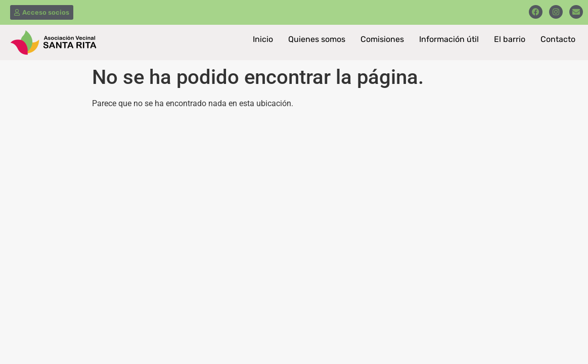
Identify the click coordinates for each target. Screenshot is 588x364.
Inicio (263, 39)
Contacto (558, 39)
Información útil (449, 39)
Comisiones (382, 39)
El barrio (510, 39)
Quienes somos (317, 39)
